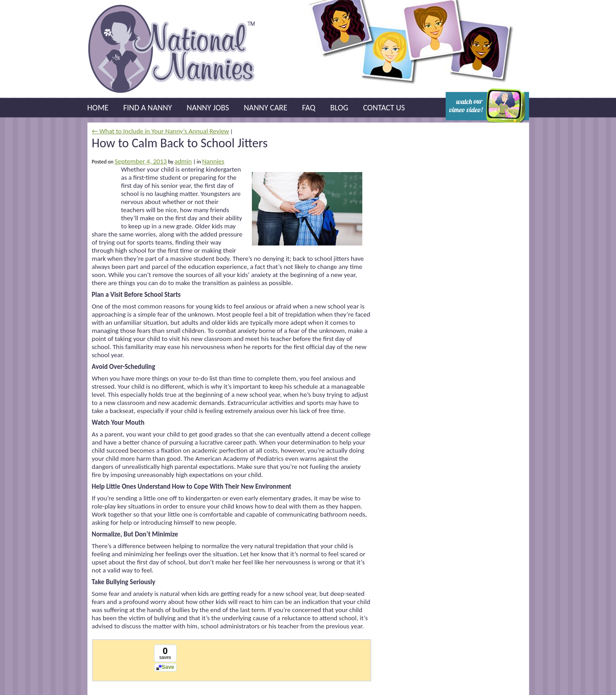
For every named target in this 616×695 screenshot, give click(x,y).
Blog (339, 108)
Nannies (213, 161)
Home (98, 108)
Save (168, 667)
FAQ (309, 108)
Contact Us (384, 108)
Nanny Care (266, 108)
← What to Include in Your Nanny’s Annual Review (161, 131)
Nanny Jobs (208, 108)
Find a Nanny (148, 108)
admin (183, 161)
